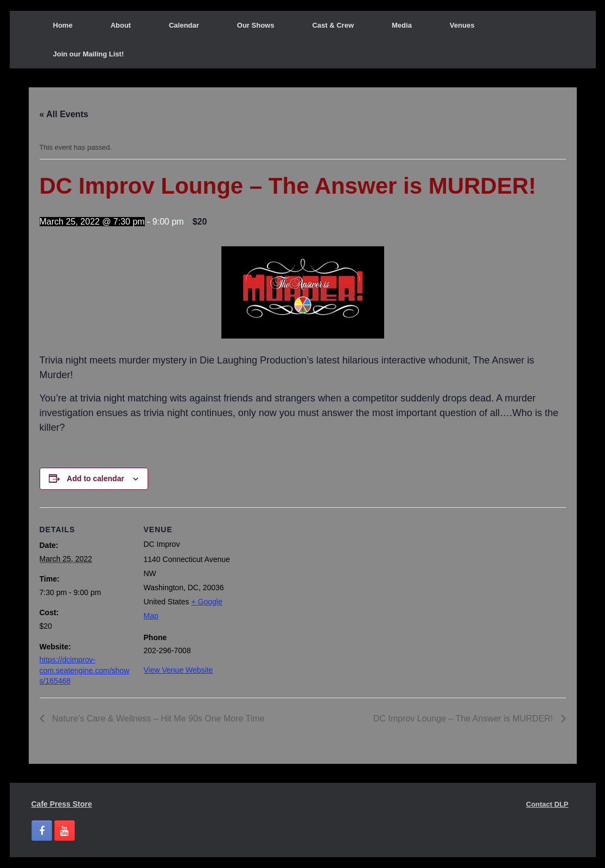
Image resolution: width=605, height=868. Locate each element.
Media (402, 25)
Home (63, 25)
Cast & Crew (333, 25)
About (121, 25)
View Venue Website (179, 670)
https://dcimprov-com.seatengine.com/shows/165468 (85, 670)
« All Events (64, 114)
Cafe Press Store (62, 804)
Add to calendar (95, 478)
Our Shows (256, 25)
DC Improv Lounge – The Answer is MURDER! (464, 719)
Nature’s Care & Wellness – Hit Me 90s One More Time (157, 719)
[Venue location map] (305, 582)
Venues (462, 25)
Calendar (184, 25)
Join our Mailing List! (89, 54)
